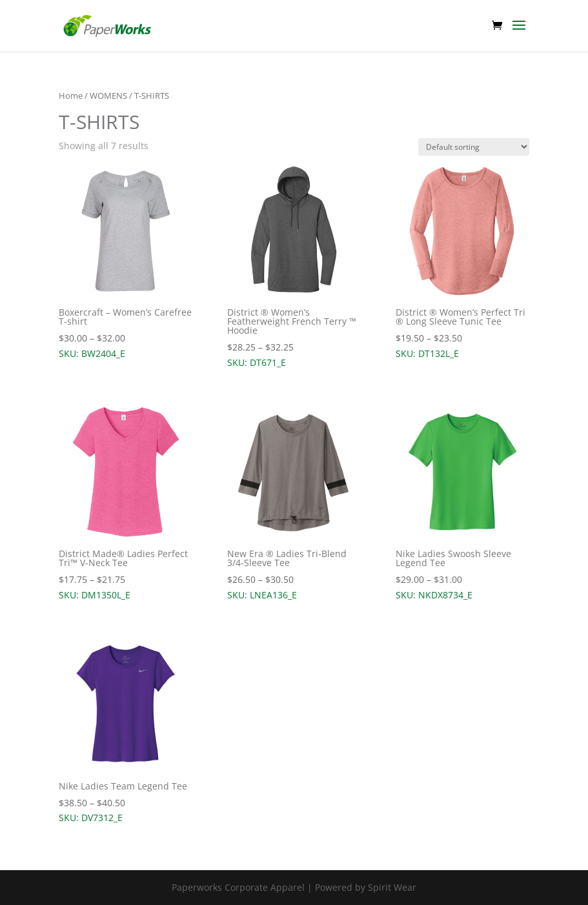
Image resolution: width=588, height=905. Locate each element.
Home (71, 96)
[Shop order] (474, 147)
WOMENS (108, 96)
